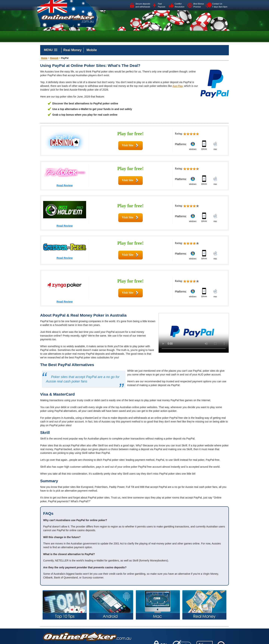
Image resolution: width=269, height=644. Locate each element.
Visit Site (128, 145)
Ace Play (177, 86)
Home (44, 58)
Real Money (72, 50)
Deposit (54, 58)
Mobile (92, 50)
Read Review (65, 185)
